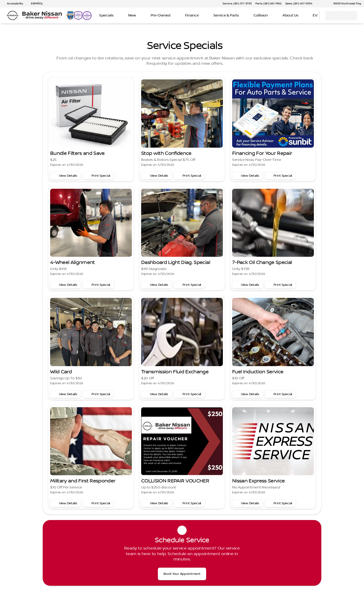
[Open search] (310, 16)
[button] (322, 4)
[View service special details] (65, 176)
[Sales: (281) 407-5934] (299, 4)
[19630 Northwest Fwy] (345, 4)
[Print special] (98, 176)
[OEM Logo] (13, 16)
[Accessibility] (13, 4)
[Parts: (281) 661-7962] (268, 4)
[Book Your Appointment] (182, 574)
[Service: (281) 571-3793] (237, 4)
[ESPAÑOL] (35, 4)
